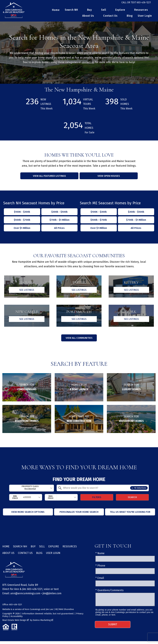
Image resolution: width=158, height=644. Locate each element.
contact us (88, 64)
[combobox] (32, 491)
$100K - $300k (22, 214)
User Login (145, 18)
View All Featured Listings (49, 178)
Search (132, 500)
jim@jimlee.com (52, 596)
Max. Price (51, 500)
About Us (8, 556)
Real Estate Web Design (16, 623)
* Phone (100, 568)
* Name (100, 556)
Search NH (20, 549)
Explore (54, 549)
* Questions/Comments (109, 593)
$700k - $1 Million (59, 222)
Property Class (30, 491)
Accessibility (17, 619)
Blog (130, 18)
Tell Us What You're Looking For (130, 515)
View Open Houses (109, 178)
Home (56, 12)
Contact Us (25, 556)
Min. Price (15, 500)
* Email (100, 581)
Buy (33, 549)
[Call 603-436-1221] (136, 3)
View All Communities (79, 341)
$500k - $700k (22, 222)
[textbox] (104, 491)
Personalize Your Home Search (79, 515)
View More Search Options (28, 515)
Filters (97, 500)
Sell (42, 549)
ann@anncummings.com (25, 596)
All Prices (59, 230)
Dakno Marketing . (43, 623)
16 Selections (139, 491)
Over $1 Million (22, 230)
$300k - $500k (59, 214)
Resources (70, 549)
